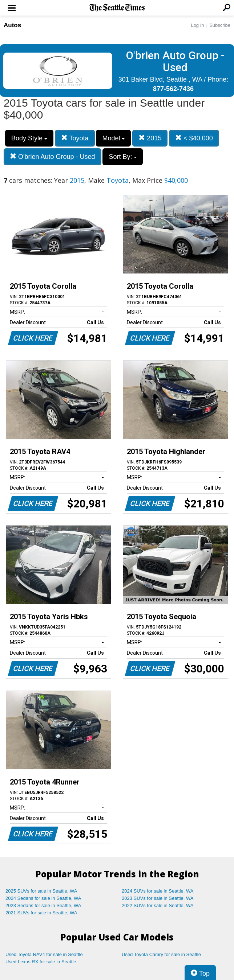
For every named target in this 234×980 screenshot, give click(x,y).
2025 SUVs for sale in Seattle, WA (41, 891)
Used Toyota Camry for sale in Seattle (161, 954)
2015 (150, 138)
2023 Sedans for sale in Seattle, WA (43, 905)
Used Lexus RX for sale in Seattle (41, 962)
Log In (197, 25)
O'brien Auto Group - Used (53, 157)
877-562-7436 (173, 89)
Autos (12, 25)
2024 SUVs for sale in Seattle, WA (158, 891)
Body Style (29, 138)
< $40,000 (194, 138)
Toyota (75, 138)
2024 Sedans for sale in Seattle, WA (43, 898)
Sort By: (123, 157)
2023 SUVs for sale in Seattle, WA (158, 898)
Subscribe (220, 25)
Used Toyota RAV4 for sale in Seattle (44, 954)
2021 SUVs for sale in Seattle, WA (41, 913)
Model (113, 138)
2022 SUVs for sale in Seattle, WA (158, 905)
